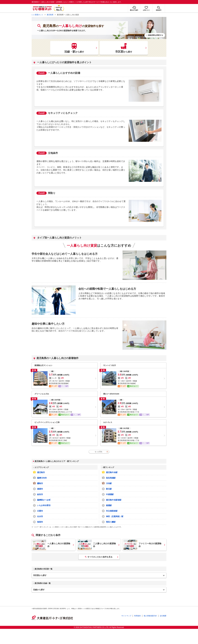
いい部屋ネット (37, 15)
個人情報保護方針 (150, 616)
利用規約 (137, 616)
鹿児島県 (50, 15)
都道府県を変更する (156, 35)
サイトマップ (126, 616)
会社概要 (163, 616)
